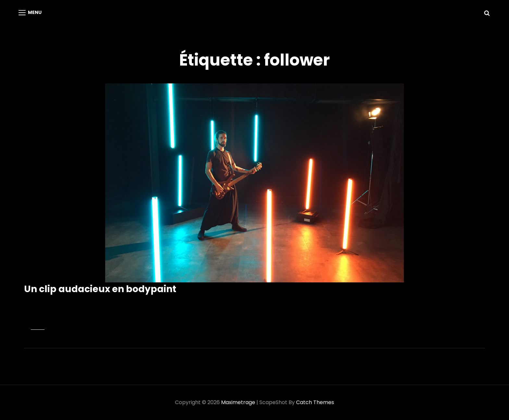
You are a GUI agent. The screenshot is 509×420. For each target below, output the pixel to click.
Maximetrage (238, 402)
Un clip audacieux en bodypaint (100, 289)
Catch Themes (315, 402)
